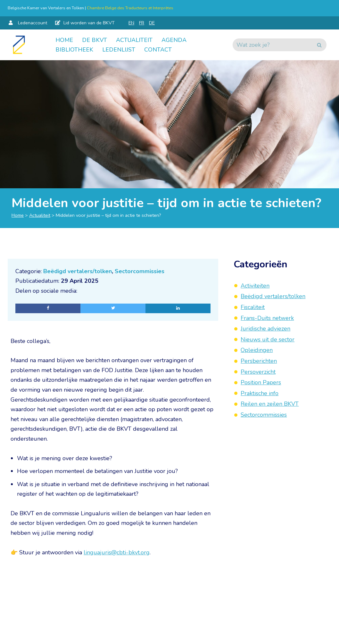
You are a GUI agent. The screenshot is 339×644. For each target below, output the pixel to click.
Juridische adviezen (265, 329)
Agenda (174, 40)
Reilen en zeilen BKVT (270, 404)
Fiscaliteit (253, 307)
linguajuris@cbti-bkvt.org (117, 552)
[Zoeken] (272, 45)
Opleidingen (257, 350)
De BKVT (95, 40)
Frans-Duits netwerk (267, 318)
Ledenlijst (119, 50)
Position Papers (261, 382)
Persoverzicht (258, 372)
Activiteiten (255, 286)
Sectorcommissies (140, 271)
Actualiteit (134, 40)
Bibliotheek (74, 50)
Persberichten (259, 361)
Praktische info (260, 393)
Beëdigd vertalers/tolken (78, 271)
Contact (158, 50)
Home (64, 40)
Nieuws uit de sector (268, 339)
